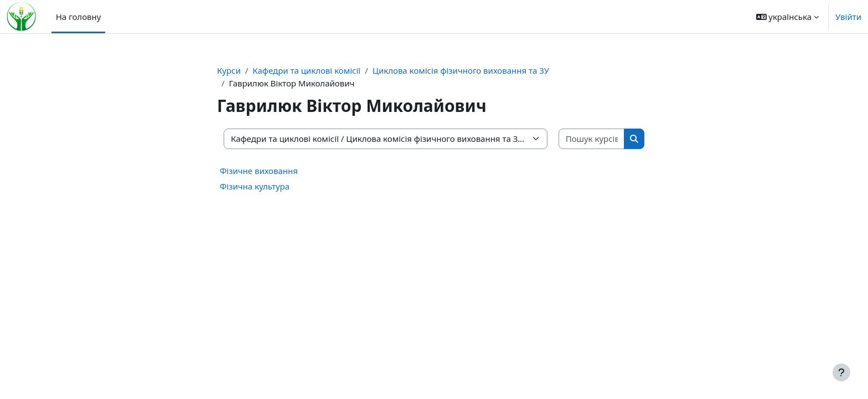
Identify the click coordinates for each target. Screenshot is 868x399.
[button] (787, 17)
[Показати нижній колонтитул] (841, 372)
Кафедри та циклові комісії (306, 70)
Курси (229, 70)
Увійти (848, 17)
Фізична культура (255, 186)
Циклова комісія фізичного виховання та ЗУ (461, 70)
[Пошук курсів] (592, 139)
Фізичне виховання (259, 171)
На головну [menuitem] (79, 17)
